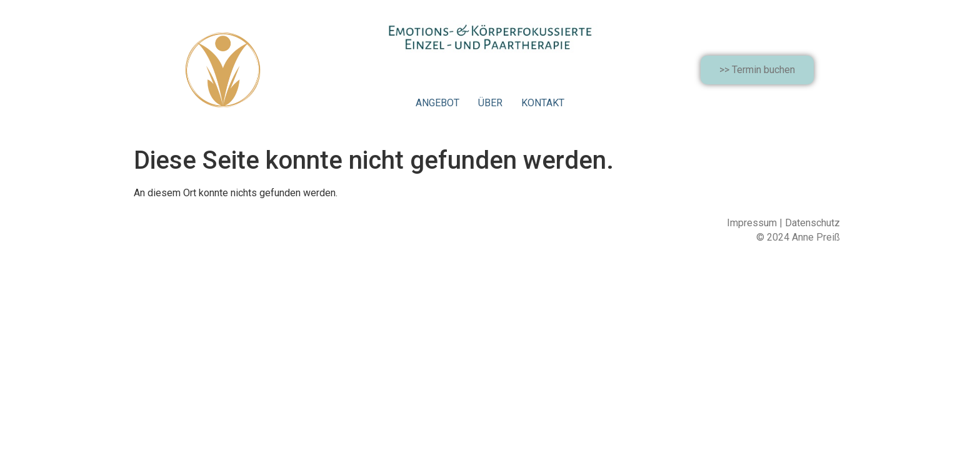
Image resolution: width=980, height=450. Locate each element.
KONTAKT (543, 103)
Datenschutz (812, 223)
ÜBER (490, 103)
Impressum (752, 223)
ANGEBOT (437, 103)
